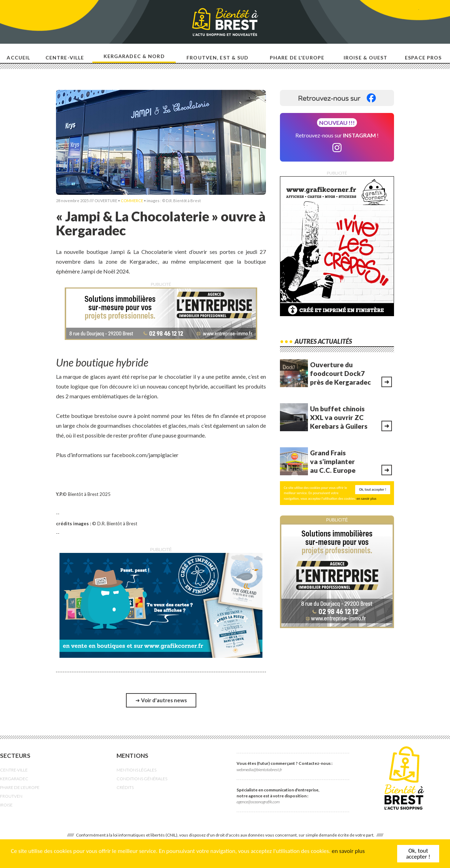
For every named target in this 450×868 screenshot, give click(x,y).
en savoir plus (348, 851)
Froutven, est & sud (217, 58)
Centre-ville (65, 58)
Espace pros (423, 58)
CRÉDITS (125, 787)
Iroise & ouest (366, 58)
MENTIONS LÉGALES (136, 770)
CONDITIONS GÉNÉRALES (142, 779)
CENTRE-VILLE (14, 770)
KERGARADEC (14, 779)
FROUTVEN (11, 796)
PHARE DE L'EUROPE (20, 787)
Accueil (18, 58)
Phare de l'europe (297, 58)
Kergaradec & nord (134, 56)
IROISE (6, 805)
